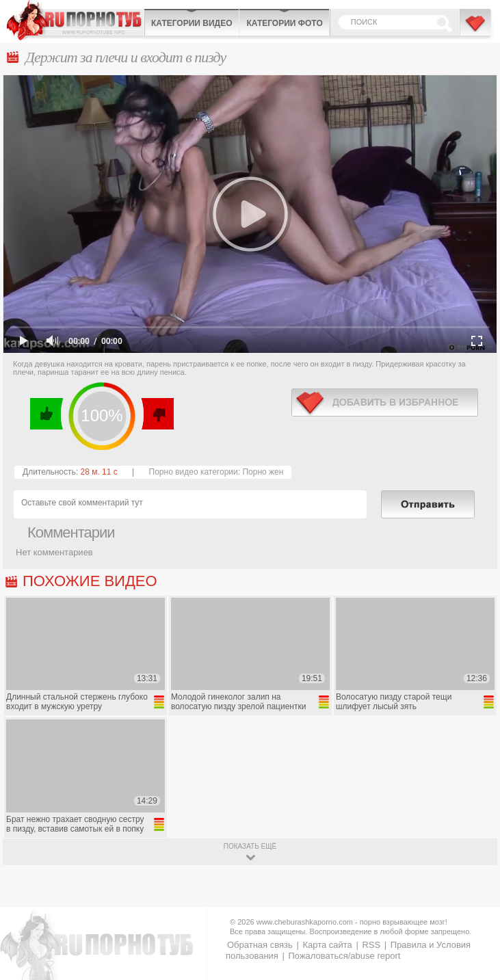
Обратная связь (260, 945)
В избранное (476, 29)
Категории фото (284, 23)
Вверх (474, 924)
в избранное (385, 402)
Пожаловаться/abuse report (344, 956)
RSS (371, 945)
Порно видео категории (194, 472)
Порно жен (263, 472)
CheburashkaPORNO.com (75, 20)
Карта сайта (327, 945)
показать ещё (250, 846)
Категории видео (192, 23)
